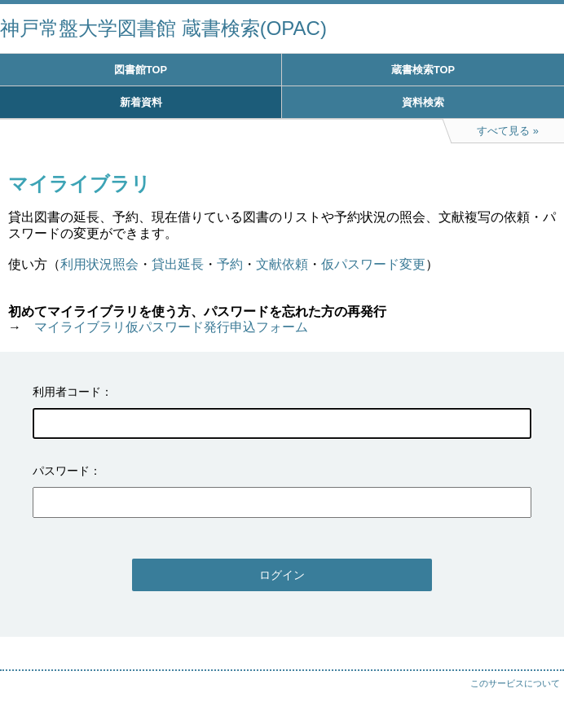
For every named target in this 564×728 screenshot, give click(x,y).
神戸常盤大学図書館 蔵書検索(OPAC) (163, 28)
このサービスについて (515, 683)
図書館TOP (141, 70)
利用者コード (67, 392)
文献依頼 (282, 264)
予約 (230, 264)
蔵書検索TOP (423, 70)
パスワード (61, 471)
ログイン (282, 575)
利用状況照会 (99, 264)
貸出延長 (178, 264)
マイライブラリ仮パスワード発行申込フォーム (171, 327)
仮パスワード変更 (373, 264)
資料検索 (423, 102)
